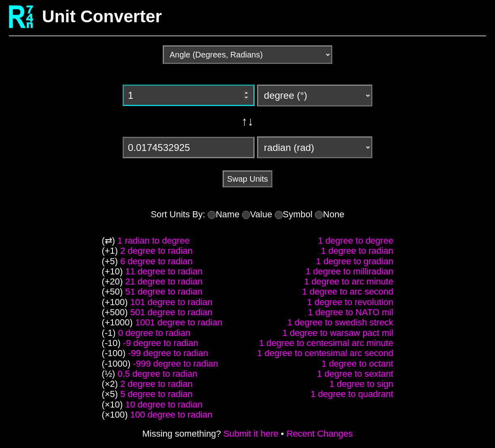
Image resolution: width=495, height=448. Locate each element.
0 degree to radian (154, 333)
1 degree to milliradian (349, 271)
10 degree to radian (164, 404)
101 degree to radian (171, 302)
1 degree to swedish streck (340, 322)
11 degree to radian (164, 271)
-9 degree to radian (161, 343)
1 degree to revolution (350, 302)
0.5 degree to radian (157, 374)
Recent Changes (320, 434)
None (334, 214)
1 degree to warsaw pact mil (338, 333)
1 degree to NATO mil (351, 312)
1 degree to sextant (355, 374)
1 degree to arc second (348, 292)
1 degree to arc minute (349, 281)
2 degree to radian (156, 251)
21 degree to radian (164, 281)
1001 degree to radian (179, 322)
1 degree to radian (357, 251)
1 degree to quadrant (352, 394)
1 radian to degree (154, 241)
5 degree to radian (156, 394)
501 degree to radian (171, 312)
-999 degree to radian (175, 364)
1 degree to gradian (355, 261)
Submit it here (251, 434)
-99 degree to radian (168, 353)
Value (261, 214)
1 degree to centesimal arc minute (326, 343)
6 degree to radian (156, 261)
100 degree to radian (171, 415)
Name (228, 214)
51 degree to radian (164, 292)
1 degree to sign (361, 384)
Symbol (298, 214)
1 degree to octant (357, 364)
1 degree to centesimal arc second (325, 353)
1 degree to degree (356, 241)
